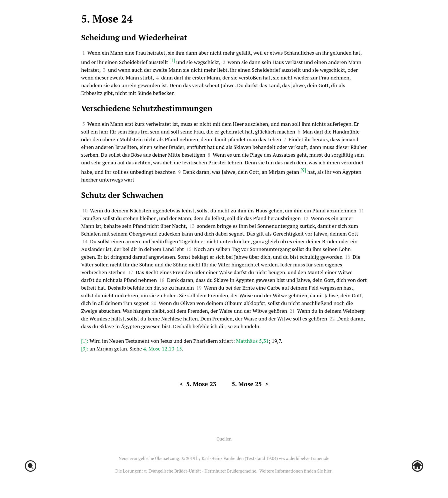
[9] (303, 170)
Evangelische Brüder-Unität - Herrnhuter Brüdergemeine (202, 471)
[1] (172, 60)
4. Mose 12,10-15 (162, 348)
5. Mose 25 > (250, 384)
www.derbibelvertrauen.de (304, 458)
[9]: (85, 349)
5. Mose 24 (107, 19)
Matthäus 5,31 (252, 341)
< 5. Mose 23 (198, 384)
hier (328, 471)
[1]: (85, 341)
